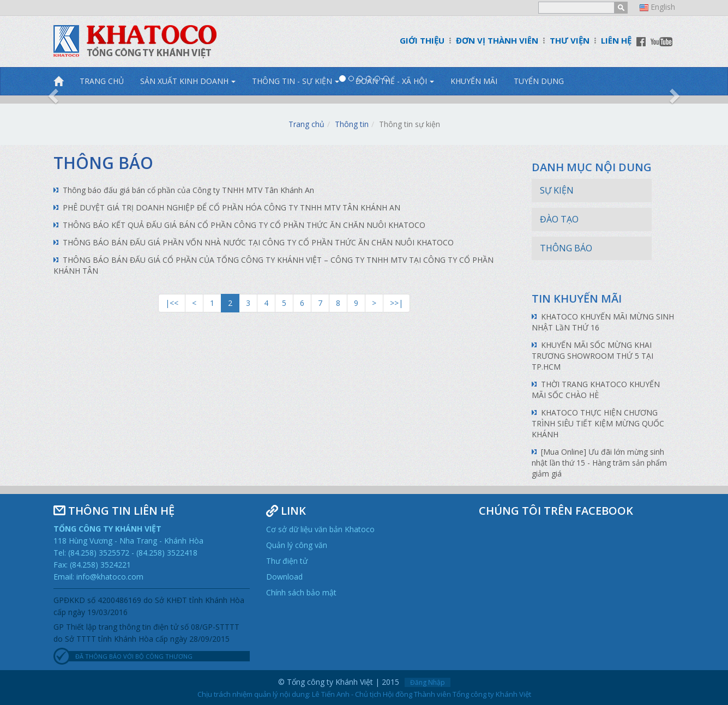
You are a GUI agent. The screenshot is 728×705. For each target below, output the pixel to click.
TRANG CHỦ (102, 81)
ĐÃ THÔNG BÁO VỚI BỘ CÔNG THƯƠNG (134, 656)
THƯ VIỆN (570, 40)
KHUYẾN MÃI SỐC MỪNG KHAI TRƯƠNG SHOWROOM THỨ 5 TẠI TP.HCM (592, 356)
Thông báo (103, 163)
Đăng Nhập (428, 682)
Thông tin (352, 124)
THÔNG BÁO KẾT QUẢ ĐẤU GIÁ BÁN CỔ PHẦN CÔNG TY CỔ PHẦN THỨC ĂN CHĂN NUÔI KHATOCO (244, 225)
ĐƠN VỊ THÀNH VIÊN (497, 40)
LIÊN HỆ (616, 40)
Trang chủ (306, 124)
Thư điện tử (287, 561)
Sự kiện (557, 190)
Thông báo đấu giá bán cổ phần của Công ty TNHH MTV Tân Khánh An (188, 190)
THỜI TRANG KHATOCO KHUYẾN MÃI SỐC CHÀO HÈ (596, 390)
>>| (396, 303)
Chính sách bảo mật (301, 592)
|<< (172, 303)
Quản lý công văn (297, 545)
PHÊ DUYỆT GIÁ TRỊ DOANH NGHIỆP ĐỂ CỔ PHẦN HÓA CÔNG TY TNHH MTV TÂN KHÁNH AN (233, 207)
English (663, 7)
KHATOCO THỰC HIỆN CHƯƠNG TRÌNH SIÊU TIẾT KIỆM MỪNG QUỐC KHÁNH (598, 423)
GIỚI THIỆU (422, 40)
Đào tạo (559, 219)
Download (284, 577)
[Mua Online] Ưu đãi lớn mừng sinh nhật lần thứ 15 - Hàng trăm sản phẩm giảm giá (599, 463)
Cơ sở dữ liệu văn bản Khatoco (320, 529)
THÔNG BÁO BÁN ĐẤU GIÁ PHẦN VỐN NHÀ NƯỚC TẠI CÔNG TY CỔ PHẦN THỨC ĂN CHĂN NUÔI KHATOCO (258, 242)
